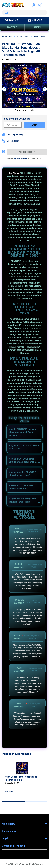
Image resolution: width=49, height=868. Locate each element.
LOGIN (37, 27)
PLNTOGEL (14, 173)
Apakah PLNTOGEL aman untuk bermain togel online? (23, 460)
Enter (34, 125)
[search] (24, 13)
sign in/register (21, 158)
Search (6, 13)
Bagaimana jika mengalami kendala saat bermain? (22, 500)
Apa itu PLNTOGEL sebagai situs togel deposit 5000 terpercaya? (23, 432)
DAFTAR (12, 27)
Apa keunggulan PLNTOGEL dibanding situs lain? (23, 474)
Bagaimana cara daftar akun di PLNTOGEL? (24, 447)
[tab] (13, 801)
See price (9, 792)
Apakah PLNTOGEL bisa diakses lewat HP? (21, 487)
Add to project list (27, 152)
